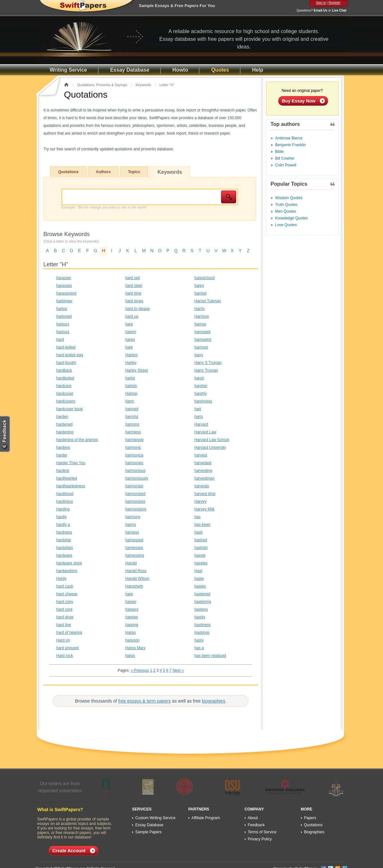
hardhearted (67, 478)
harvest (201, 455)
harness (132, 532)
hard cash (65, 586)
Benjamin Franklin (290, 145)
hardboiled (65, 378)
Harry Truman (206, 370)
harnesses (134, 548)
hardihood (65, 494)
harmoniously (137, 478)
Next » (178, 670)
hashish (201, 548)
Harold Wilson (137, 579)
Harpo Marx (135, 648)
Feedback (256, 825)
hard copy (65, 602)
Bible (279, 152)
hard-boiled (66, 347)
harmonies (134, 463)
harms (131, 525)
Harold (131, 563)
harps (130, 656)
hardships (65, 548)
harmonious (135, 471)
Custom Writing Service (155, 818)
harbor (62, 309)
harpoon (132, 640)
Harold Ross (136, 571)
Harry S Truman (208, 363)
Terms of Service (262, 832)
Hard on (63, 640)
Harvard (201, 424)
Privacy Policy (260, 839)
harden (62, 417)
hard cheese (67, 594)
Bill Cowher (285, 158)
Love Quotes (286, 225)
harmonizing (136, 509)
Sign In (321, 3)
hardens (63, 447)
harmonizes (135, 501)
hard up (132, 316)
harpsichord (205, 278)
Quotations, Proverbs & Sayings (102, 85)
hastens (201, 609)
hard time (133, 293)
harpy (199, 286)
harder (62, 455)
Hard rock (65, 656)
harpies (132, 617)
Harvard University (210, 447)
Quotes (220, 70)
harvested (203, 463)
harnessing (135, 555)
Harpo (131, 633)
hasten (200, 586)
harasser (64, 278)
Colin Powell (286, 165)
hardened (64, 424)
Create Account (69, 851)
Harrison (202, 316)
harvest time (205, 494)
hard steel (134, 286)
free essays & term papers (144, 701)
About (253, 818)
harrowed (202, 332)
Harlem (132, 355)
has (197, 517)
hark (129, 347)
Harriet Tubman (208, 301)
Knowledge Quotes (291, 218)
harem (131, 332)
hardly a (63, 525)
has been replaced (210, 656)
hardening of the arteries (77, 440)
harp (129, 594)
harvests (202, 486)
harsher (201, 386)
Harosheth (134, 586)
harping (132, 625)
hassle (200, 555)
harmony (133, 517)
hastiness (203, 625)
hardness (64, 532)
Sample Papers (148, 832)
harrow (200, 324)
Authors (103, 172)
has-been (202, 525)
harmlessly (134, 440)
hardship (64, 540)
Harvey (200, 501)
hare (129, 324)
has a (199, 648)
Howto (180, 70)
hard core (64, 609)
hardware (64, 555)
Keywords (143, 85)
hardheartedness (71, 486)
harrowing (203, 340)
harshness (203, 401)
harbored (64, 316)
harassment (66, 293)
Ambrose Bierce (289, 138)
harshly (201, 394)
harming (132, 424)
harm (130, 401)
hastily (200, 617)
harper (131, 602)
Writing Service (68, 70)
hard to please (138, 309)
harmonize (134, 486)
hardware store (69, 563)
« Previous (140, 670)
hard (60, 340)
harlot (130, 378)
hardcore (64, 386)
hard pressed (67, 648)
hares (130, 340)
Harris (200, 309)
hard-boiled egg (70, 355)
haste (199, 579)
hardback (64, 370)
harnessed (134, 540)
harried (200, 293)
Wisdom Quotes (289, 198)
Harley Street (137, 370)
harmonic (133, 447)
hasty (199, 640)
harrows (201, 347)
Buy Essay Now (299, 101)
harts (199, 417)
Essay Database (130, 70)
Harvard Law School (212, 440)
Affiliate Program (206, 818)
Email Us (320, 10)
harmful (132, 417)
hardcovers (66, 401)
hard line (64, 625)
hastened (202, 594)
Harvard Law (205, 432)
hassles (201, 563)
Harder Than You (71, 463)
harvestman (205, 478)
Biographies (314, 832)
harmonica (134, 455)
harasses (64, 286)
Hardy (61, 579)
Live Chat (339, 10)
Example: (104, 207)
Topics (134, 172)
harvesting (203, 471)
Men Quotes (285, 211)
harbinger (64, 301)
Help (258, 70)
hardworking (67, 571)
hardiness (65, 501)
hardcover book (70, 409)
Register (335, 3)
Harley (131, 363)
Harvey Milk (205, 509)
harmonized (135, 494)
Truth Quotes (286, 205)
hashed (201, 540)
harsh (199, 378)
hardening (65, 432)
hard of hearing (69, 633)
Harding (63, 509)
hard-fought (66, 363)
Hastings (202, 633)
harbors (63, 324)
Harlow (131, 394)
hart (198, 409)
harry (199, 355)
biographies (214, 701)
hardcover (65, 394)
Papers (310, 818)
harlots (131, 386)
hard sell (133, 278)
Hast (198, 571)
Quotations (68, 172)
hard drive (65, 617)
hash (199, 532)
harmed (132, 409)
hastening (203, 602)
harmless (133, 432)
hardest (63, 471)
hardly (62, 517)
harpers (132, 609)
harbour (63, 332)
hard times (134, 301)
